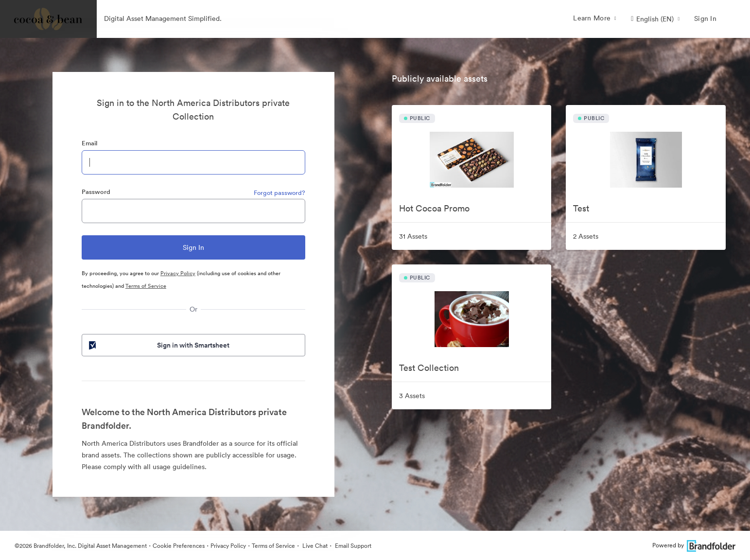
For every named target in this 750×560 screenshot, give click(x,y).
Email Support (352, 546)
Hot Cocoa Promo (434, 208)
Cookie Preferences (179, 546)
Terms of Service (146, 286)
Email (89, 143)
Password (96, 192)
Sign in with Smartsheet (158, 345)
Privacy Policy (178, 273)
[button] (655, 19)
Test (581, 208)
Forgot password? (279, 193)
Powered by (694, 545)
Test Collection (429, 368)
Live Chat (314, 546)
